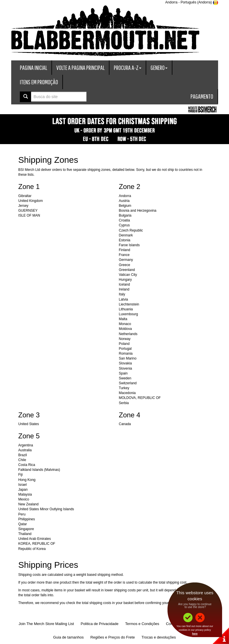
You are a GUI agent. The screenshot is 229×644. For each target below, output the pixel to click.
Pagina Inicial (33, 67)
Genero (159, 67)
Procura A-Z (128, 67)
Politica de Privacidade (100, 624)
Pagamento (202, 96)
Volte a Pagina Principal (80, 67)
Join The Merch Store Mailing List (46, 624)
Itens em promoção (39, 82)
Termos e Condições (142, 624)
